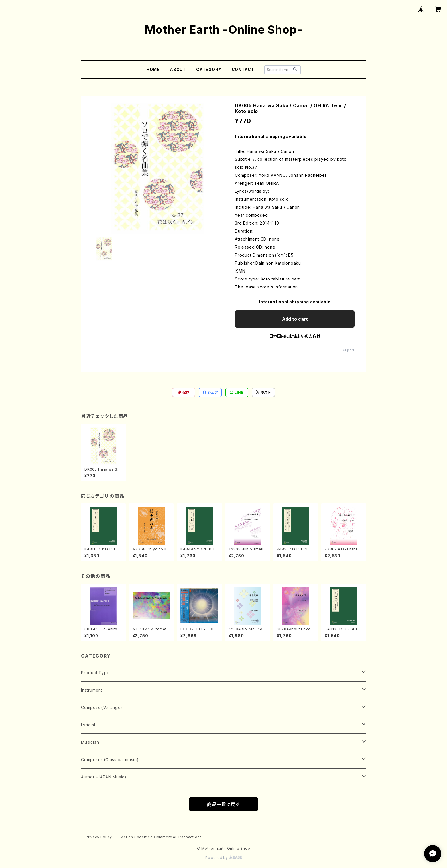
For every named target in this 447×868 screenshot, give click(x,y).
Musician (90, 742)
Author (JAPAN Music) (104, 777)
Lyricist (88, 725)
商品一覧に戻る (223, 804)
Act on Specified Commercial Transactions (161, 837)
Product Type (95, 673)
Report (348, 350)
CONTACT (243, 69)
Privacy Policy (99, 837)
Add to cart (295, 319)
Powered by (223, 858)
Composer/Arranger (102, 707)
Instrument (92, 690)
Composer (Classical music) (110, 760)
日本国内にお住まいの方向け (295, 336)
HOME (153, 69)
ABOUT (178, 69)
